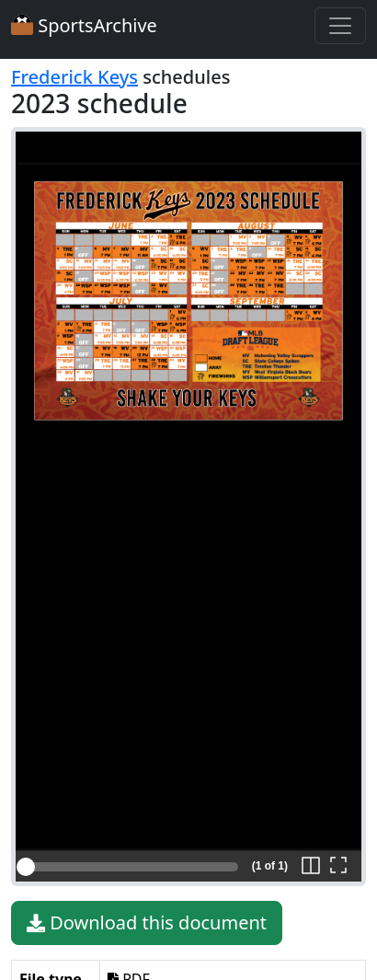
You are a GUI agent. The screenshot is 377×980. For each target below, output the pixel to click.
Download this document (147, 923)
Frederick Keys (74, 77)
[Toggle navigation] (340, 26)
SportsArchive (84, 25)
